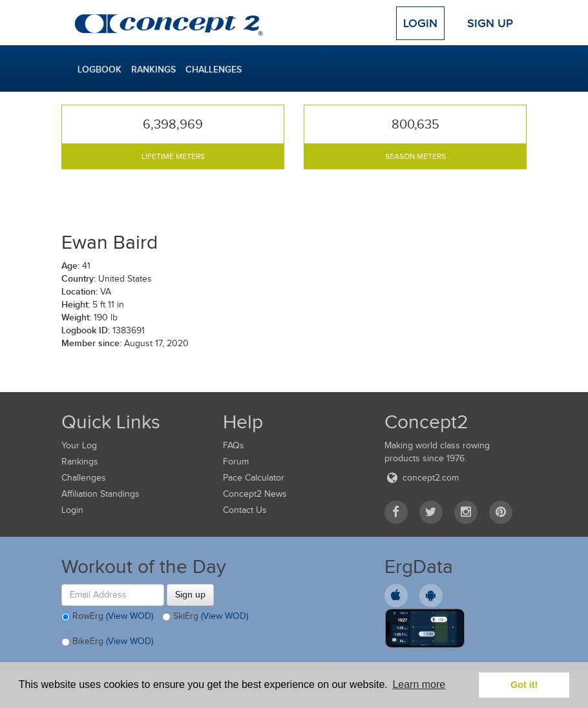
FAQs (234, 445)
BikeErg (107, 642)
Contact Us (245, 510)
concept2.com (422, 478)
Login (420, 23)
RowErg (107, 617)
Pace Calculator (254, 478)
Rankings (153, 69)
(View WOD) (130, 616)
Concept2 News (255, 494)
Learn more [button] (419, 684)
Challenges (214, 69)
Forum (236, 462)
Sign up (190, 594)
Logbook (100, 69)
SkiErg (205, 617)
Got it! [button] (524, 685)
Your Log (79, 445)
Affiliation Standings (100, 494)
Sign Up (490, 23)
